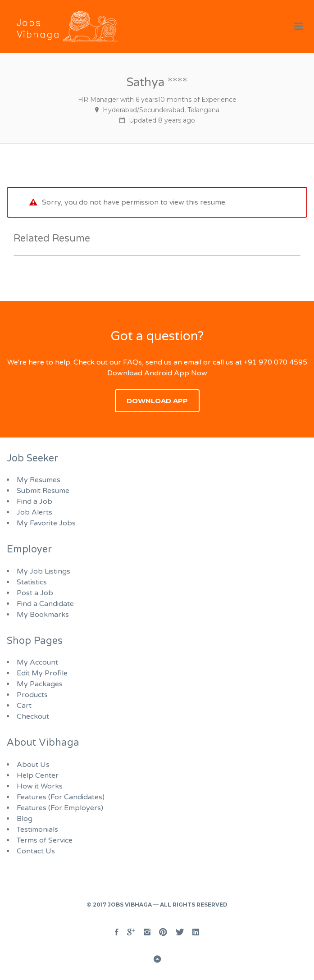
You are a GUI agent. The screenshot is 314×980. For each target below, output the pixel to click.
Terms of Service (45, 840)
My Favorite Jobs (46, 523)
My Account (37, 662)
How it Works (40, 786)
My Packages (40, 684)
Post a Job (35, 593)
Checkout (33, 716)
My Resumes (39, 480)
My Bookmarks (43, 615)
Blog (25, 819)
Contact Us (36, 851)
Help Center (38, 775)
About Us (33, 765)
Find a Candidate (45, 604)
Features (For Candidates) (61, 797)
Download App (157, 401)
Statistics (32, 582)
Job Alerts (34, 512)
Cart (24, 706)
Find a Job (34, 501)
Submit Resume (43, 491)
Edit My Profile (42, 673)
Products (32, 695)
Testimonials (37, 830)
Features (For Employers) (60, 808)
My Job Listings (43, 571)
